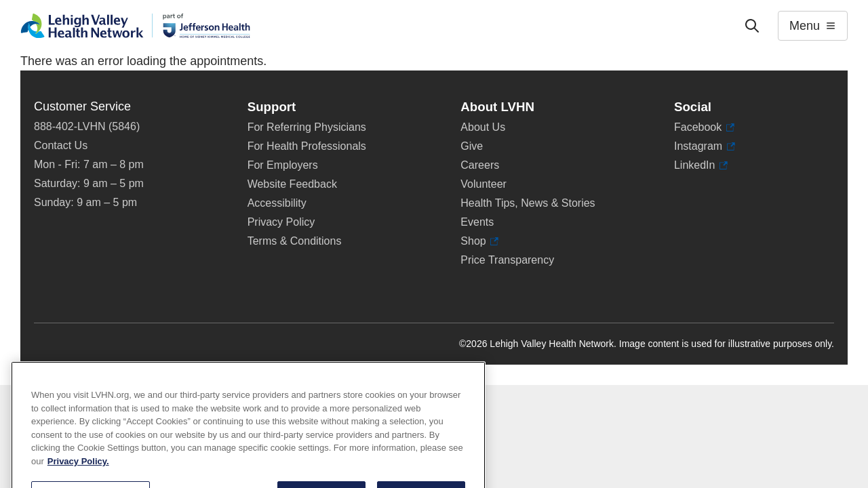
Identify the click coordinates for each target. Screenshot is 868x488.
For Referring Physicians (307, 127)
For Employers (283, 165)
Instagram (705, 146)
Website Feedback (292, 184)
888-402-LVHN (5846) (87, 126)
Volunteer (484, 184)
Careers (480, 165)
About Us (483, 127)
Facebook (704, 127)
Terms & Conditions (295, 241)
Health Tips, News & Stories (528, 203)
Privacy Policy (281, 222)
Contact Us (61, 145)
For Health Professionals (307, 146)
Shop (479, 241)
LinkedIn (701, 165)
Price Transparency (507, 260)
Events (477, 222)
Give (472, 146)
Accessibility (277, 203)
